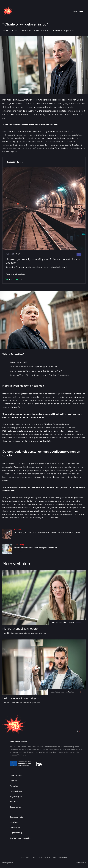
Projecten (14, 786)
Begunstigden (16, 796)
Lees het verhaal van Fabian (66, 692)
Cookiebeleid (80, 863)
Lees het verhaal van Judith (66, 622)
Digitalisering (16, 833)
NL (77, 731)
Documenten (15, 807)
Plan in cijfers (16, 791)
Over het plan (16, 776)
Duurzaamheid (16, 817)
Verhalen (14, 802)
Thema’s (13, 781)
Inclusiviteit (15, 827)
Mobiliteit (14, 822)
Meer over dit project (15, 274)
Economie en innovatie (20, 838)
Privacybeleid (8, 863)
